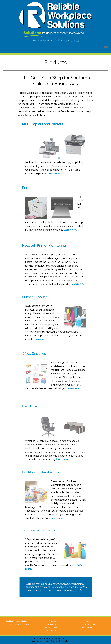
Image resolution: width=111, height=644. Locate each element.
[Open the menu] (106, 48)
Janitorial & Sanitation (39, 530)
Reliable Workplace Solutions (53, 639)
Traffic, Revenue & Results (56, 641)
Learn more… (54, 174)
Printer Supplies (35, 297)
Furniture (29, 406)
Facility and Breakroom (40, 472)
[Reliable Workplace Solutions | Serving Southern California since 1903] (55, 19)
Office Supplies (34, 353)
